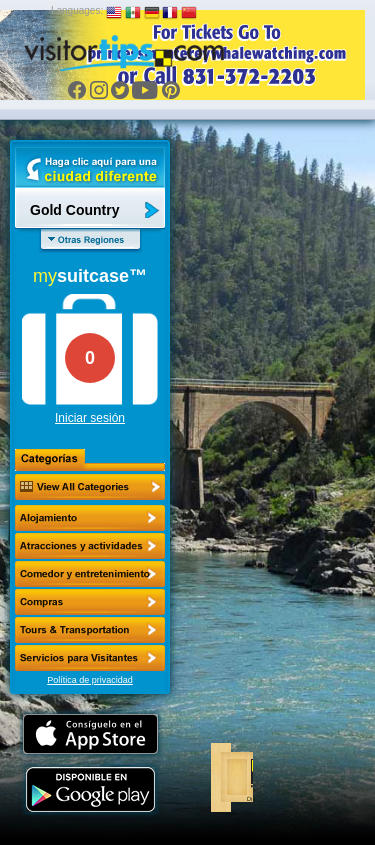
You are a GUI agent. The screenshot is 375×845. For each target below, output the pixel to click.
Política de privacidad (90, 680)
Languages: (77, 10)
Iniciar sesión (90, 418)
